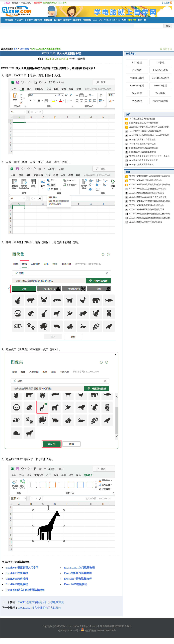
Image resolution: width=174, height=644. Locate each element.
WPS (124, 20)
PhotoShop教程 (137, 78)
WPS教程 (137, 101)
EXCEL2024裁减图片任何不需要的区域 (146, 209)
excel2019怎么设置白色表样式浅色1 (145, 131)
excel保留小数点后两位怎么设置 (143, 160)
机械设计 (48, 20)
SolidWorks (115, 20)
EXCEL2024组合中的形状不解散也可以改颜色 (149, 201)
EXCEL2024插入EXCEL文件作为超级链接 (148, 197)
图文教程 (77, 20)
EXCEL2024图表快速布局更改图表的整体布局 (149, 214)
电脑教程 (87, 20)
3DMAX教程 (160, 86)
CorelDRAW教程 (160, 78)
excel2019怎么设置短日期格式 (143, 152)
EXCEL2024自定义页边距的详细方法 (145, 180)
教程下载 (132, 20)
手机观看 (166, 3)
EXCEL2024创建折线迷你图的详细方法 (146, 193)
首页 (16, 49)
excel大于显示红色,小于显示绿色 (144, 123)
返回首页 (167, 49)
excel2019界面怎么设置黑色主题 (144, 148)
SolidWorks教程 (160, 70)
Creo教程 (137, 70)
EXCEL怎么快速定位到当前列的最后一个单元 (149, 156)
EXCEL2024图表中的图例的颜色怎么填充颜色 (149, 184)
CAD (95, 20)
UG (100, 20)
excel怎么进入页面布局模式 (141, 164)
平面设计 (29, 20)
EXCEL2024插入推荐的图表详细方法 (145, 222)
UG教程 (160, 63)
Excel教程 (24, 49)
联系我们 (127, 626)
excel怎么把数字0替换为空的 (142, 119)
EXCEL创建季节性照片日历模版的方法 (41, 602)
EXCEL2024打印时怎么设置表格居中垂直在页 (149, 176)
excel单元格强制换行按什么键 (142, 144)
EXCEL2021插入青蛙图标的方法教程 (39, 608)
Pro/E (106, 20)
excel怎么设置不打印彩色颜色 (142, 139)
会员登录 (38, 3)
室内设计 (38, 20)
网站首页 (9, 20)
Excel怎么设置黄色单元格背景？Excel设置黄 (149, 127)
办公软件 (19, 20)
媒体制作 (58, 20)
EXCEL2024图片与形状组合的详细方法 (146, 205)
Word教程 (137, 93)
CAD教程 (137, 63)
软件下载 (142, 20)
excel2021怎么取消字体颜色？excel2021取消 (149, 135)
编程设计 (67, 20)
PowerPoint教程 (160, 101)
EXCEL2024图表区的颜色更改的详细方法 (147, 189)
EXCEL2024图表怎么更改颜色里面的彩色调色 (149, 218)
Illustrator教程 (137, 86)
